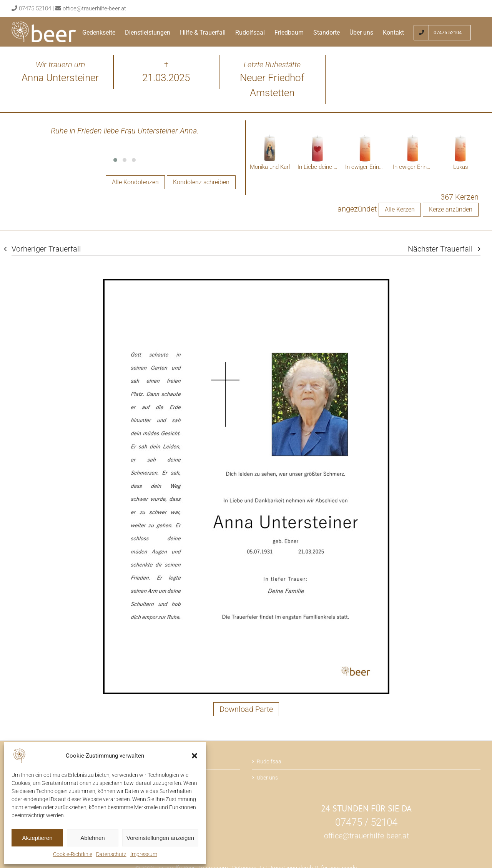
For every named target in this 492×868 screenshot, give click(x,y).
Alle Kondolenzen (135, 182)
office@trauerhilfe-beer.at (94, 8)
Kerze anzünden (451, 209)
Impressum (144, 854)
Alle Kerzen (400, 209)
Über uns (267, 778)
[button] (194, 756)
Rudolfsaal (270, 761)
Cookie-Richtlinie (73, 854)
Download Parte (246, 709)
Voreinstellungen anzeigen (160, 838)
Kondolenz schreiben (201, 182)
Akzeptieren (37, 838)
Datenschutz (111, 854)
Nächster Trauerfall (440, 249)
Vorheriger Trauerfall (46, 249)
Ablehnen (92, 838)
